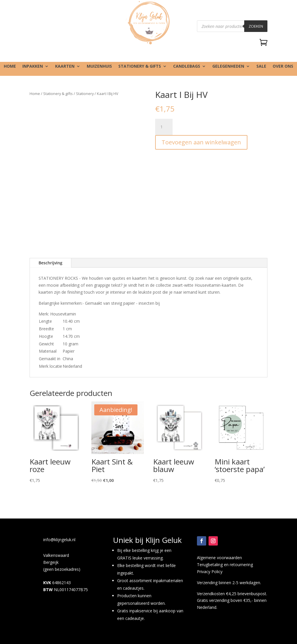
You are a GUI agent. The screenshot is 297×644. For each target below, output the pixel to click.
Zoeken (256, 26)
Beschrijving (50, 263)
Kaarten (65, 67)
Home (10, 67)
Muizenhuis (99, 67)
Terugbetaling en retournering (225, 565)
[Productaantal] (164, 127)
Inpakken (33, 67)
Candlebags (187, 67)
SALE (261, 67)
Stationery (85, 94)
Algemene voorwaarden (219, 558)
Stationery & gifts (140, 67)
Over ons (283, 67)
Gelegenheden (228, 67)
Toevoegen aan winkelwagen (201, 142)
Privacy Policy (210, 572)
